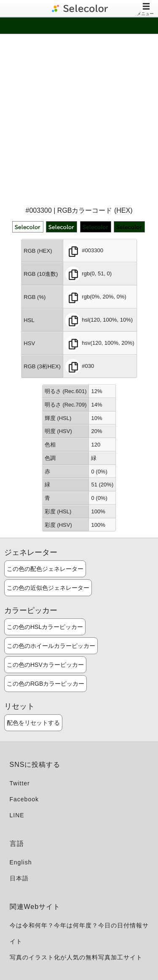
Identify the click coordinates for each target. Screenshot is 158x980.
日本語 (19, 878)
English (21, 862)
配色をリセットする (33, 723)
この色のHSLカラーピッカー (45, 627)
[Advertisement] (79, 119)
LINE (17, 815)
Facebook (24, 799)
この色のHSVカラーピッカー (45, 665)
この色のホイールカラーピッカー (51, 646)
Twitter (20, 783)
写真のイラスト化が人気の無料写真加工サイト (76, 957)
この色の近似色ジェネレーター (48, 588)
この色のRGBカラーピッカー (46, 684)
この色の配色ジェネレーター (45, 569)
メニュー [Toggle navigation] (145, 9)
